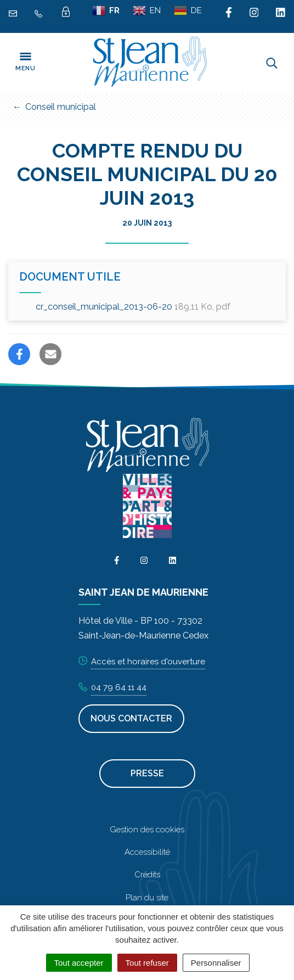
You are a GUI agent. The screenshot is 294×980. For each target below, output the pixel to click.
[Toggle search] (272, 63)
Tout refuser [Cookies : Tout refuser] (147, 963)
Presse (147, 773)
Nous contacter (131, 718)
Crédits (147, 875)
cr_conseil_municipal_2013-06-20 (133, 307)
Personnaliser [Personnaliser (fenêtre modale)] (216, 963)
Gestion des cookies (147, 830)
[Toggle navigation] (25, 63)
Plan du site (147, 898)
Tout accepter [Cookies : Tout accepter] (79, 963)
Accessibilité (147, 852)
